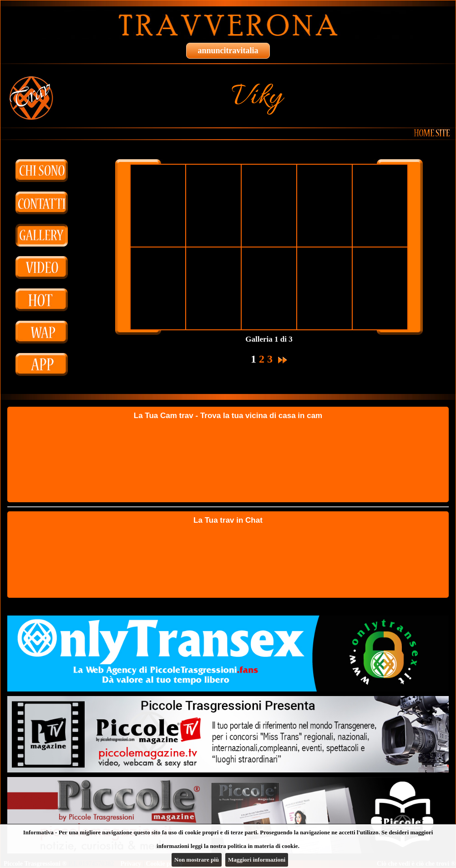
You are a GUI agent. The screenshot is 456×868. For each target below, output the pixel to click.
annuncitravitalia (228, 50)
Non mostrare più (197, 860)
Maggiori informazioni (257, 860)
